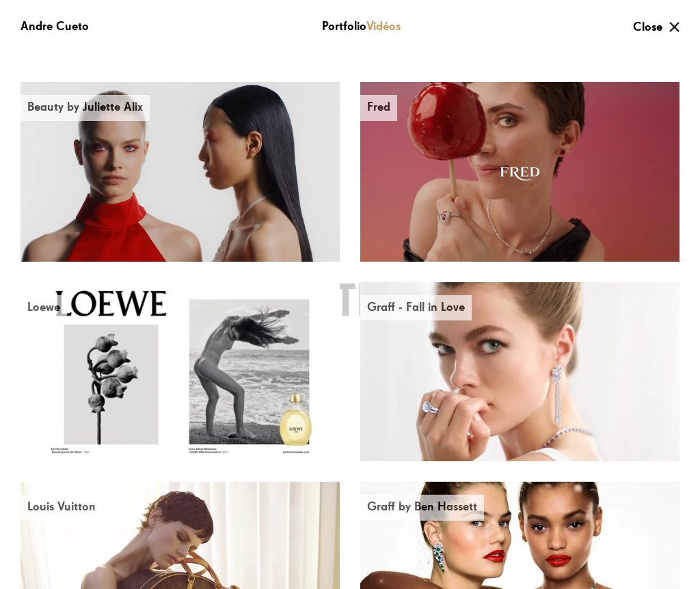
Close (648, 27)
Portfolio (344, 27)
